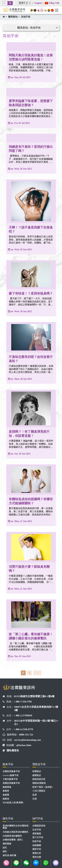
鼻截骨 (6, 791)
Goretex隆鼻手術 (11, 775)
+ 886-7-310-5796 (23, 702)
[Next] (37, 673)
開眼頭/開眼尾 (39, 783)
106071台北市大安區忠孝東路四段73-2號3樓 (36, 709)
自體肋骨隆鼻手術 (11, 771)
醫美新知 (13, 17)
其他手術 (26, 17)
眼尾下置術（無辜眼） (43, 787)
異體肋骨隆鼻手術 (11, 783)
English (38, 3)
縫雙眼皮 (37, 775)
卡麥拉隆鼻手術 (10, 779)
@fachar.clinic (24, 745)
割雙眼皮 (37, 771)
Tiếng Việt (52, 3)
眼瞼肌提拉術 (39, 779)
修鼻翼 (6, 795)
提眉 (35, 795)
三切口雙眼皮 (39, 791)
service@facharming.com (28, 740)
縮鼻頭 (6, 799)
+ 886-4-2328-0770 (23, 729)
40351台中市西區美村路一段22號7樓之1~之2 (36, 722)
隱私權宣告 (13, 750)
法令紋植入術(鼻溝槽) (13, 803)
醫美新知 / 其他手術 (29, 28)
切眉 (35, 799)
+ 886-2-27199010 (23, 715)
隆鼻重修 (7, 787)
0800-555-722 (26, 735)
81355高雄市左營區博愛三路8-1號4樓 (34, 696)
